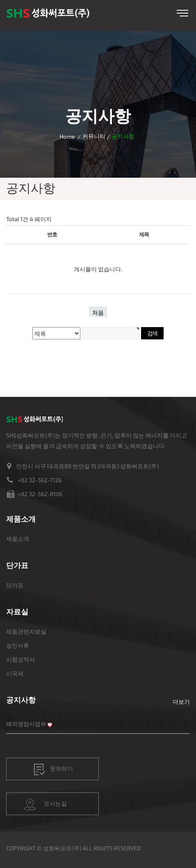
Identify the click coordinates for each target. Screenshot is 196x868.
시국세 (15, 673)
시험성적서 (21, 659)
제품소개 (18, 539)
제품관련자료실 (26, 631)
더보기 (181, 702)
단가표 (15, 585)
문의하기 (53, 770)
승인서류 (18, 645)
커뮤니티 (94, 136)
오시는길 (46, 804)
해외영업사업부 (26, 724)
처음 (98, 313)
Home (67, 136)
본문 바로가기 (0, 0)
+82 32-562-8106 (40, 494)
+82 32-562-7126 (40, 480)
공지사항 (21, 700)
